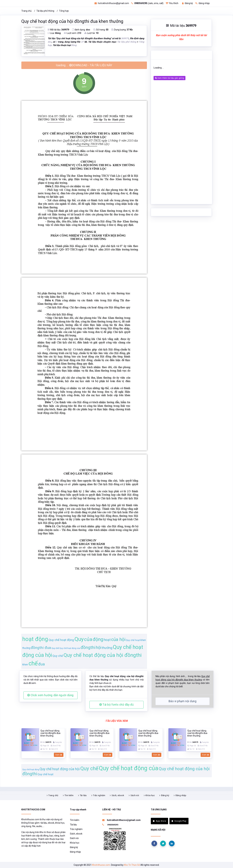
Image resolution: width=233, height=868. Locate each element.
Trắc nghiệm (99, 795)
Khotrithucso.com (101, 865)
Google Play (179, 821)
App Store (159, 821)
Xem (59, 755)
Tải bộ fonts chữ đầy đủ (116, 705)
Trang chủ (26, 11)
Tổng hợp (64, 11)
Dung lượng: (122, 30)
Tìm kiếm (69, 795)
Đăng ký (187, 3)
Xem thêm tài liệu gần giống (169, 78)
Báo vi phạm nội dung (183, 701)
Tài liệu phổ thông (45, 11)
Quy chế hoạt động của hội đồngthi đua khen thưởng (72, 21)
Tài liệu (83, 795)
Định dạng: (81, 30)
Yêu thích (172, 3)
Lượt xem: (72, 33)
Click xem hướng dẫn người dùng (50, 695)
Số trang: (101, 30)
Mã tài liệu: (58, 30)
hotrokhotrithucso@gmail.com (112, 3)
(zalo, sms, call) (147, 3)
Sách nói (135, 795)
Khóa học (150, 795)
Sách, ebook (118, 795)
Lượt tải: (91, 33)
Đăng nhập (202, 3)
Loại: (54, 33)
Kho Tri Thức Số (132, 865)
